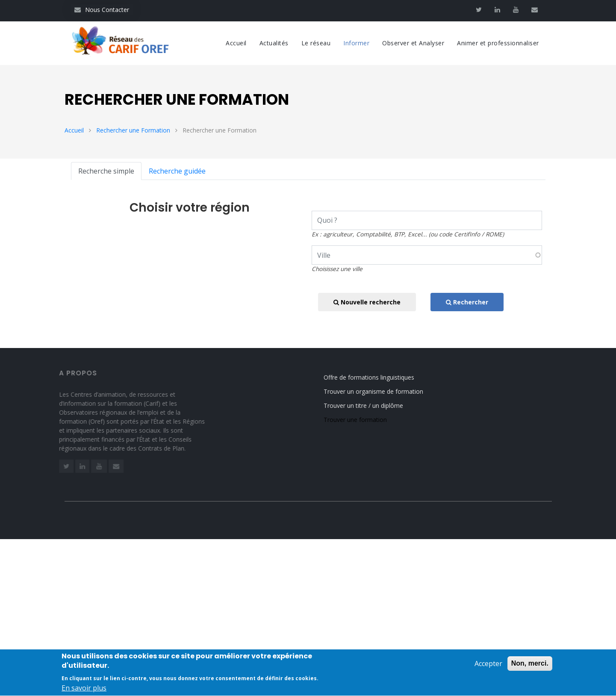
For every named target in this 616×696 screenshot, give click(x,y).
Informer (356, 43)
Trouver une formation (362, 420)
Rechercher (467, 302)
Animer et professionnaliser (498, 43)
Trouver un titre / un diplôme (370, 406)
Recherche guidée (177, 171)
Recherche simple (106, 171)
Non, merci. (530, 668)
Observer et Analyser (413, 43)
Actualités (274, 43)
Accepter (488, 668)
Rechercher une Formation (133, 130)
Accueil (236, 43)
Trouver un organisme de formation (380, 391)
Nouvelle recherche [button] (367, 302)
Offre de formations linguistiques (376, 377)
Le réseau (316, 43)
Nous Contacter (102, 10)
